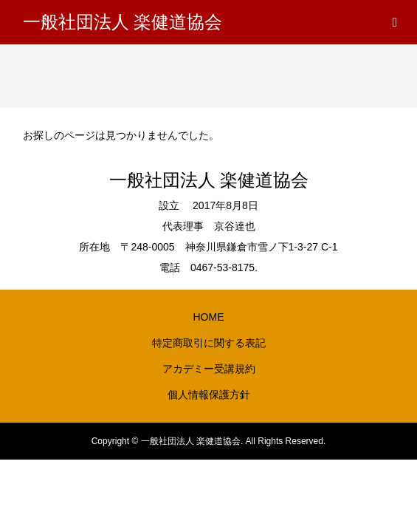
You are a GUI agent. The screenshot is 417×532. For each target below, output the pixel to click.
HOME (209, 317)
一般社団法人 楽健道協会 (123, 22)
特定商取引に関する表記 (209, 343)
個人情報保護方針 (209, 395)
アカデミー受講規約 (209, 369)
